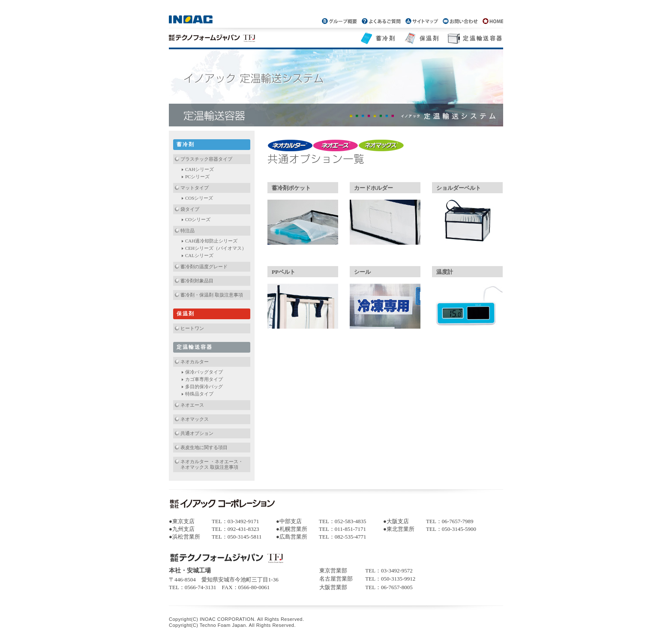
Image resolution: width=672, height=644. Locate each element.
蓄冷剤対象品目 (197, 281)
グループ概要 (340, 21)
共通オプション (197, 433)
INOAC (191, 19)
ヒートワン (192, 328)
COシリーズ (198, 219)
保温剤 (430, 38)
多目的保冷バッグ (204, 386)
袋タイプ (190, 209)
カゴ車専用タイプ (204, 379)
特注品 (187, 231)
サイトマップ (422, 21)
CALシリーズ (199, 255)
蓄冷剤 (386, 38)
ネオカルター (195, 362)
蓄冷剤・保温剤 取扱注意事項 (212, 295)
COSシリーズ (199, 198)
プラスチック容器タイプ (206, 159)
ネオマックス (195, 419)
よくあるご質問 (381, 21)
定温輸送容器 (483, 38)
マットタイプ (195, 188)
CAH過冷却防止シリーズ (211, 241)
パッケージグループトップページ (491, 21)
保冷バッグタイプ (204, 372)
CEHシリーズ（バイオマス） (216, 248)
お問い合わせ (460, 21)
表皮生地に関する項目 (204, 447)
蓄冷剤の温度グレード (204, 267)
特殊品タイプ (199, 394)
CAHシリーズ (199, 169)
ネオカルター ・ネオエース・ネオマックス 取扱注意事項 (212, 464)
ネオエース (192, 405)
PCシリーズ (197, 177)
